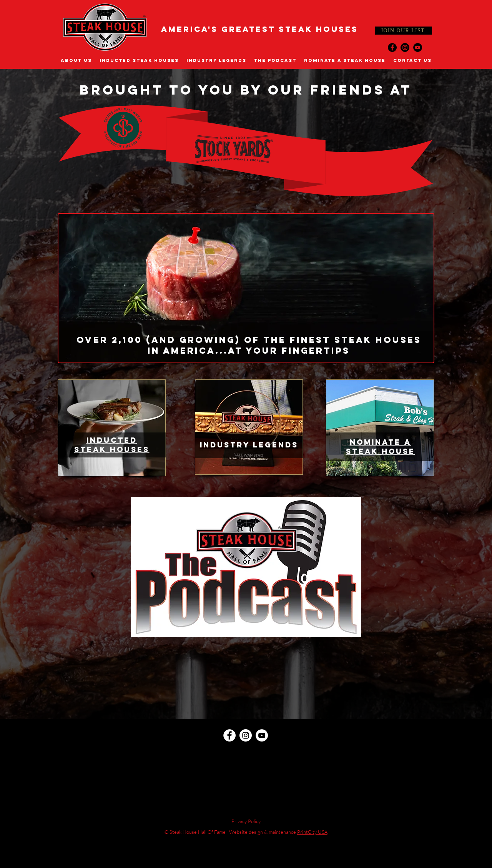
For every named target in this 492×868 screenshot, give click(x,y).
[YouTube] (418, 47)
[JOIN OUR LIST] (404, 31)
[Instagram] (405, 47)
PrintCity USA (312, 832)
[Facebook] (392, 47)
